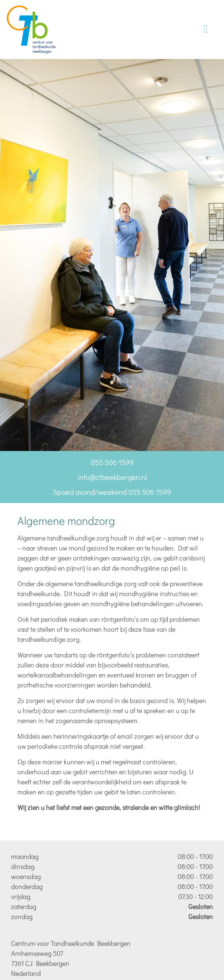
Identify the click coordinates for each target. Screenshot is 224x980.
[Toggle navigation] (206, 30)
